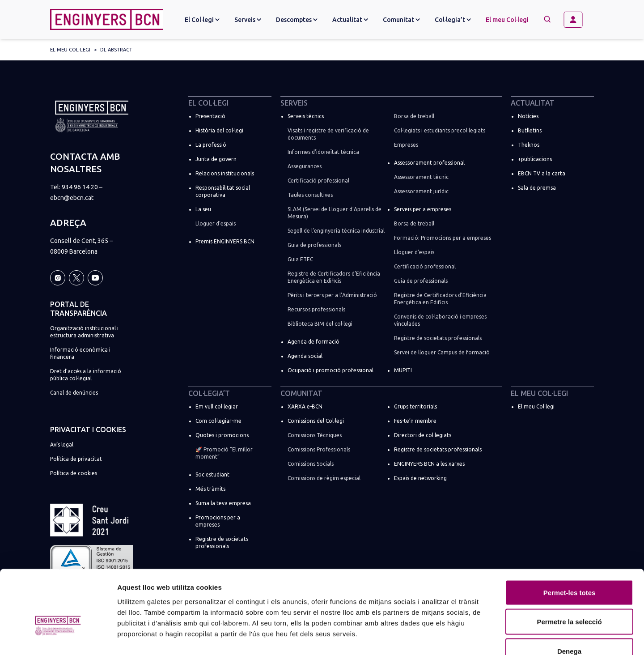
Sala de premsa (537, 188)
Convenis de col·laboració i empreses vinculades (440, 320)
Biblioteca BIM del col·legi (320, 324)
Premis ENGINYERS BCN (225, 241)
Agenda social (305, 356)
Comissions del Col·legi (316, 421)
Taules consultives (310, 195)
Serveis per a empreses (423, 209)
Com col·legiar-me (218, 421)
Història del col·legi (219, 130)
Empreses (406, 145)
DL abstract (116, 50)
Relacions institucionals (225, 173)
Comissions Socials (311, 464)
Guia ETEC (300, 259)
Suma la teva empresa (223, 503)
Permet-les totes (570, 538)
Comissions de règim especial (324, 478)
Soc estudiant (212, 474)
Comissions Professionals (319, 449)
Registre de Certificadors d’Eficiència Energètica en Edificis (334, 277)
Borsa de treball (414, 116)
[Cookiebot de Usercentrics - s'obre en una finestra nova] (58, 638)
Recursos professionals (316, 309)
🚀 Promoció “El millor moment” (224, 453)
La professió (211, 145)
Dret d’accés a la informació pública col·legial (86, 375)
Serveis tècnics (306, 116)
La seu (203, 209)
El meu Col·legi (507, 20)
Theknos (529, 145)
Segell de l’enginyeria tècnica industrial (336, 231)
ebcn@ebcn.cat (72, 198)
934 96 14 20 (80, 187)
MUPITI (403, 370)
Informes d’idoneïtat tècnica (323, 152)
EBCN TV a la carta (542, 173)
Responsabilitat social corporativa (223, 191)
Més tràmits (210, 489)
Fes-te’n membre (415, 421)
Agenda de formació (314, 342)
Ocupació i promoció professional (330, 370)
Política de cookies (74, 473)
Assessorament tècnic (421, 177)
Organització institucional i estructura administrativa (84, 332)
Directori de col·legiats (423, 435)
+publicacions (535, 159)
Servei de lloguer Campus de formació (442, 352)
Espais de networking (420, 478)
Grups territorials (415, 406)
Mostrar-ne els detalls (515, 637)
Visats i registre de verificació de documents (328, 134)
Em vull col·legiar (217, 406)
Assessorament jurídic (421, 191)
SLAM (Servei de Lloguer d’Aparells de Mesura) (335, 213)
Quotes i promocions (222, 435)
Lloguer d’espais (216, 223)
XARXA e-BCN (305, 406)
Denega (569, 596)
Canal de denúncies (74, 393)
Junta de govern (216, 159)
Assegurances (305, 166)
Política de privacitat (76, 459)
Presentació (210, 116)
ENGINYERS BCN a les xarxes (429, 464)
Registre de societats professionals (438, 338)
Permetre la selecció (569, 567)
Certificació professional (318, 181)
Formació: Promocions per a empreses (443, 238)
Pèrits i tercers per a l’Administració (332, 295)
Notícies (528, 116)
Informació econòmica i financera (80, 353)
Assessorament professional (429, 163)
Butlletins (530, 130)
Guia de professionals (314, 245)
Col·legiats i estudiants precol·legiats (440, 130)
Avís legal (62, 444)
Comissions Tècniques (315, 435)
